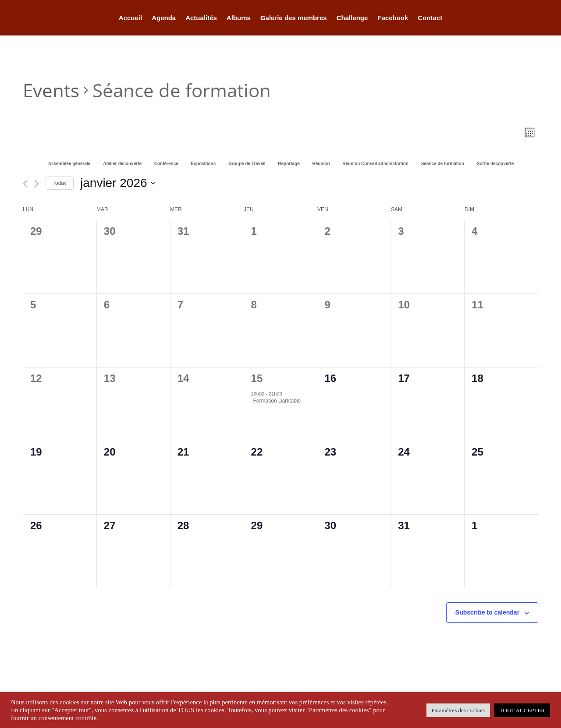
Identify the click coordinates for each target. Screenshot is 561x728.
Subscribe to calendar (487, 612)
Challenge (352, 18)
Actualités (201, 18)
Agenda (164, 18)
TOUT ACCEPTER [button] (522, 710)
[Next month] (37, 184)
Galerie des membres (294, 18)
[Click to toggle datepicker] (118, 183)
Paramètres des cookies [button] (458, 710)
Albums (239, 18)
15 (257, 378)
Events (51, 90)
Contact (430, 18)
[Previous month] (25, 184)
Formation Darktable (277, 401)
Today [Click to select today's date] (60, 183)
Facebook (393, 18)
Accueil (130, 18)
